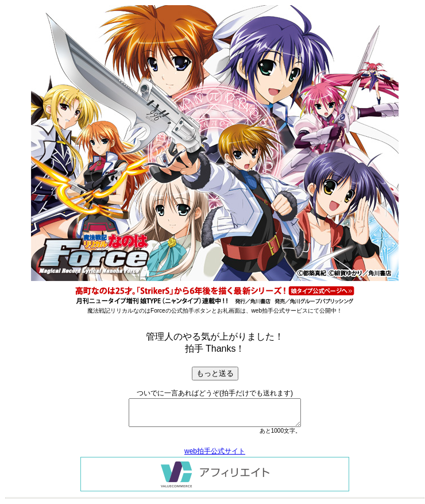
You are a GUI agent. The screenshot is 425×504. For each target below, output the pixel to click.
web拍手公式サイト (215, 451)
